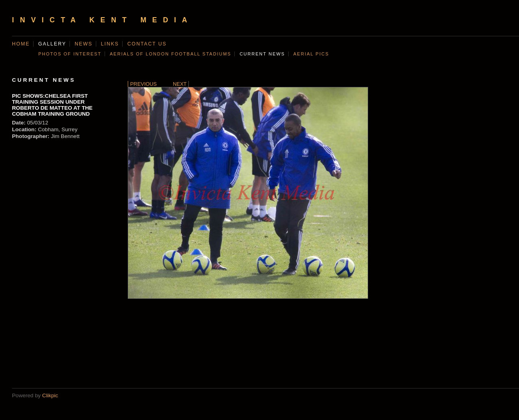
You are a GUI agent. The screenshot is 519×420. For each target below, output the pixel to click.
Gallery (52, 44)
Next (180, 84)
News (84, 44)
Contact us (147, 44)
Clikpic (50, 395)
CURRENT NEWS (262, 54)
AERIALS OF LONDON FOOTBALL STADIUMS (170, 54)
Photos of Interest (70, 54)
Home (21, 44)
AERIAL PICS (311, 54)
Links (110, 44)
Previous (144, 84)
